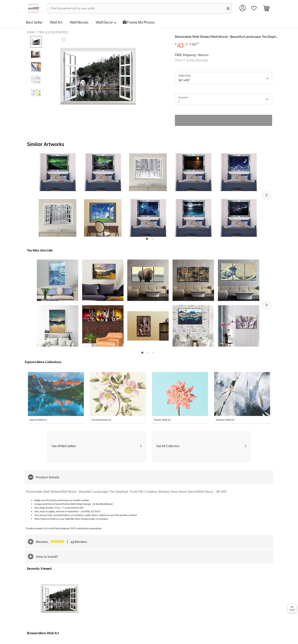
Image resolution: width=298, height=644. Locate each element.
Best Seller (34, 22)
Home (31, 32)
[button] (267, 195)
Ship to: (191, 60)
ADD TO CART (223, 120)
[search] (228, 8)
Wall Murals (79, 22)
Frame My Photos (139, 22)
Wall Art (56, 22)
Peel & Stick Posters (53, 32)
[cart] (266, 9)
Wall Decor (106, 22)
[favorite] (254, 8)
